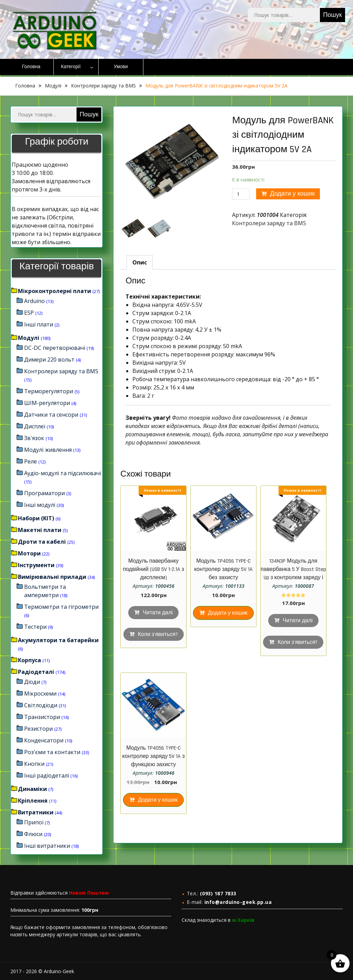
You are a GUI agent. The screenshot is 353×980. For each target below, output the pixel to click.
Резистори (38, 729)
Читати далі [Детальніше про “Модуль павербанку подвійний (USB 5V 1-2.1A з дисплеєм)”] (158, 613)
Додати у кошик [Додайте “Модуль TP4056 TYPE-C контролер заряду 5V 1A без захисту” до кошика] (228, 613)
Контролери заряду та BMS (103, 86)
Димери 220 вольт (49, 359)
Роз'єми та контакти (52, 752)
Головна (31, 67)
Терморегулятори (49, 391)
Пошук (332, 15)
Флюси (33, 834)
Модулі (53, 86)
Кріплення (33, 801)
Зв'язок (34, 438)
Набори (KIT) (36, 518)
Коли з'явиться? (158, 634)
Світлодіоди (41, 705)
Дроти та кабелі (42, 542)
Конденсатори (44, 740)
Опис (140, 262)
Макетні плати (40, 530)
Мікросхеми (40, 694)
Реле (31, 461)
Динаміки (32, 789)
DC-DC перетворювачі (55, 348)
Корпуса (29, 660)
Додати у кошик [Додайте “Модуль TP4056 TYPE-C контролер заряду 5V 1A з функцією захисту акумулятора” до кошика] (158, 800)
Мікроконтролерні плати (54, 291)
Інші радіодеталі (47, 775)
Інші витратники (47, 846)
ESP (29, 313)
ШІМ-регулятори (47, 403)
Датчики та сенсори (51, 415)
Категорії (71, 67)
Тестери (35, 627)
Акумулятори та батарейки (58, 640)
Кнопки (34, 764)
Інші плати (39, 324)
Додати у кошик (292, 194)
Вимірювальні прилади (52, 577)
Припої (34, 822)
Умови (121, 67)
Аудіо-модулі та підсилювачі (63, 473)
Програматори (44, 493)
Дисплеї (35, 426)
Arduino (34, 301)
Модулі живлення (48, 450)
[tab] (140, 262)
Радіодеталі (36, 672)
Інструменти (36, 565)
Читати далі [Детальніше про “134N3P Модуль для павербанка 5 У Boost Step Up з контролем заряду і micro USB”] (298, 621)
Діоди (32, 682)
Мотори (29, 553)
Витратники (36, 812)
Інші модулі (40, 505)
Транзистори (42, 717)
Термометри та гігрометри (61, 607)
